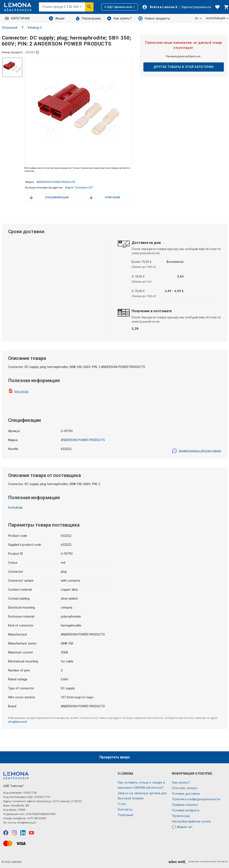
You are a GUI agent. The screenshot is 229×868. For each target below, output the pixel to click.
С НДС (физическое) (120, 7)
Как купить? (119, 18)
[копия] (38, 52)
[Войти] (160, 7)
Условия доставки (186, 794)
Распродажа (88, 18)
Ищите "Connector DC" (79, 188)
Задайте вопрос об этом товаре (196, 451)
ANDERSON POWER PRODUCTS (56, 182)
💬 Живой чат (182, 827)
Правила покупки (185, 805)
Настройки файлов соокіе (191, 821)
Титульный (10, 28)
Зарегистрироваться (196, 7)
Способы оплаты (185, 788)
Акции (57, 18)
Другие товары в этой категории (184, 67)
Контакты (125, 809)
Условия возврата (186, 810)
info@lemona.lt (18, 722)
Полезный (125, 815)
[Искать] (89, 7)
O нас (122, 804)
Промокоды (181, 816)
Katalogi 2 (35, 28)
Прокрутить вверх (115, 757)
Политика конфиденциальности (196, 799)
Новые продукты (154, 18)
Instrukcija (22, 391)
